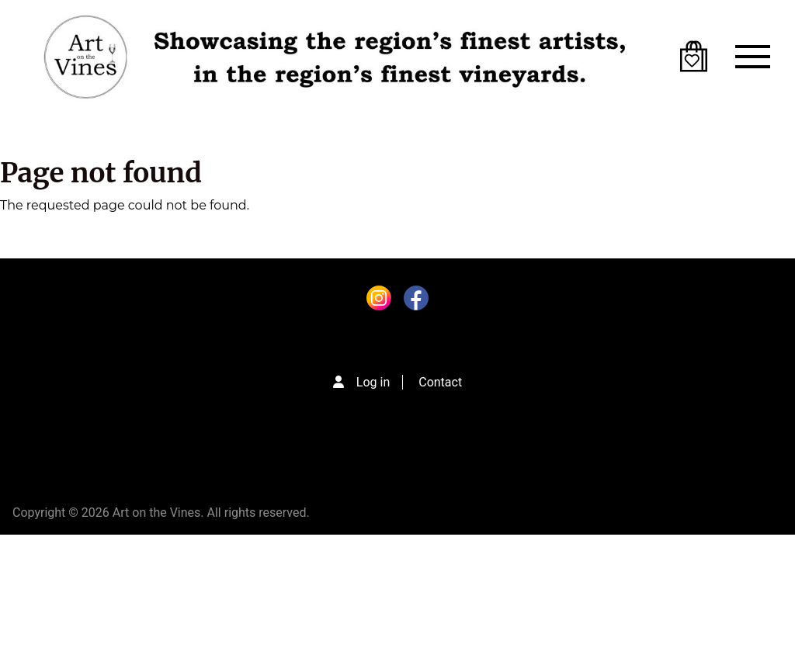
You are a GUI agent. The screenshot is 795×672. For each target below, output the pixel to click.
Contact (440, 382)
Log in (373, 382)
